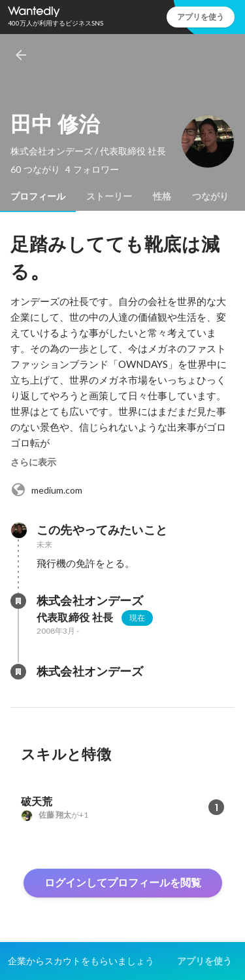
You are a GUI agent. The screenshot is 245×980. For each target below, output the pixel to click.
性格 (162, 196)
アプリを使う (201, 17)
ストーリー (109, 196)
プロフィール (38, 196)
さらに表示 (33, 462)
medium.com (46, 490)
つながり (210, 196)
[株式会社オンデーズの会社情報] (18, 601)
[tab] (38, 196)
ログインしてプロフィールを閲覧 (123, 883)
